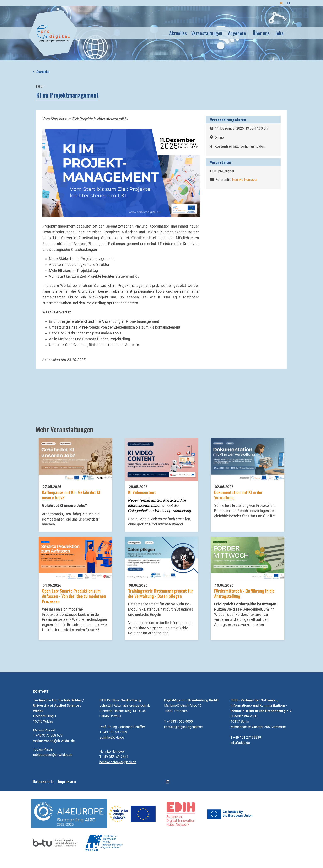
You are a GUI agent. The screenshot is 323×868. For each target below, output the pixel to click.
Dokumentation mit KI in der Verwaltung (238, 495)
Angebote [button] (237, 33)
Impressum (67, 781)
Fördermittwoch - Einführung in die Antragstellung (244, 593)
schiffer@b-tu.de (112, 738)
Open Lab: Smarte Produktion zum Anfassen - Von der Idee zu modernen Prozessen (74, 596)
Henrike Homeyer (245, 180)
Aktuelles (178, 33)
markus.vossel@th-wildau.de (54, 741)
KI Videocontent (142, 492)
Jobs (279, 33)
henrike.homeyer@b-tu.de (118, 762)
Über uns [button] (261, 33)
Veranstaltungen (207, 33)
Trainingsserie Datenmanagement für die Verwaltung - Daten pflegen (161, 593)
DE (282, 3)
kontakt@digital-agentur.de (183, 727)
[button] (121, 173)
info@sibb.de (240, 743)
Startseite (43, 72)
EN (288, 3)
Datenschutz (43, 781)
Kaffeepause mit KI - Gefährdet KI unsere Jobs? (71, 495)
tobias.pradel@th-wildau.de (53, 755)
